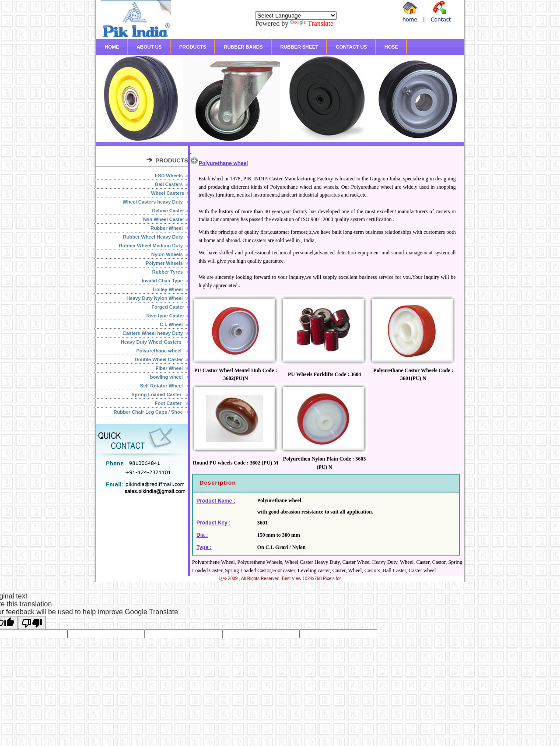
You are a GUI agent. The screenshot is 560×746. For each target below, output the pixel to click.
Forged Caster (170, 307)
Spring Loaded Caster (160, 394)
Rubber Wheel (169, 228)
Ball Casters (171, 184)
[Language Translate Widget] (296, 16)
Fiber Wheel (172, 368)
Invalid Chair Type (165, 281)
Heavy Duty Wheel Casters (154, 342)
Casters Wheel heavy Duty (155, 333)
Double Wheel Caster (161, 359)
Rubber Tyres (170, 272)
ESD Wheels (171, 176)
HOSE (391, 47)
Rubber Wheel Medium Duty (154, 246)
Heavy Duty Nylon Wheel (157, 298)
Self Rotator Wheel (164, 386)
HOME (112, 47)
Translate (312, 23)
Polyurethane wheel (162, 351)
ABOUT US (149, 47)
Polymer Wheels (167, 263)
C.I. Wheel (174, 324)
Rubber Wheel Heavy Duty (156, 237)
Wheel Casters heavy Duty (155, 202)
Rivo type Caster (167, 316)
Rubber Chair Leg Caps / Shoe (151, 412)
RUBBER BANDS (243, 47)
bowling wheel (169, 377)
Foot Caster (171, 403)
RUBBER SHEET (299, 47)
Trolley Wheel (170, 289)
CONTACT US (351, 47)
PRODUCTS (193, 47)
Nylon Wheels (170, 254)
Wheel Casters (170, 193)
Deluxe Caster (170, 211)
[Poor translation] (32, 623)
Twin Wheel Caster (165, 219)
